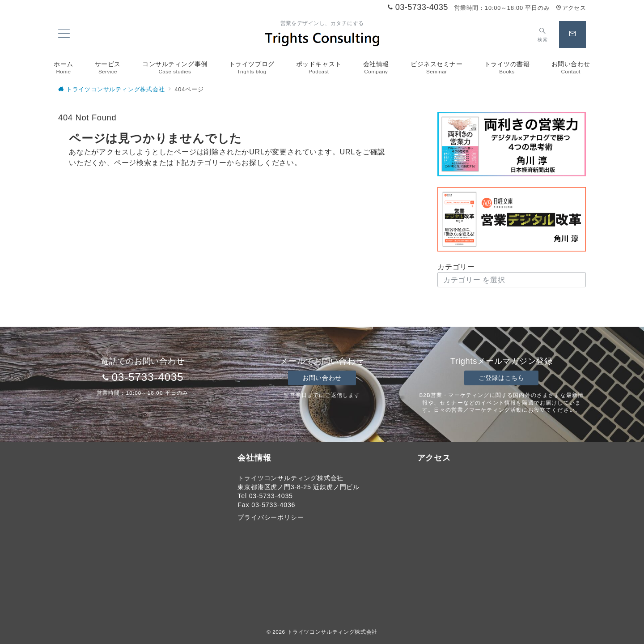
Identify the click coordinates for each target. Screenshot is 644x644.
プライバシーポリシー (271, 517)
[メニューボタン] (64, 34)
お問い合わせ (322, 378)
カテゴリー (456, 267)
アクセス (571, 8)
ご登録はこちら (501, 378)
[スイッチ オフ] (543, 34)
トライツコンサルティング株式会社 (332, 632)
